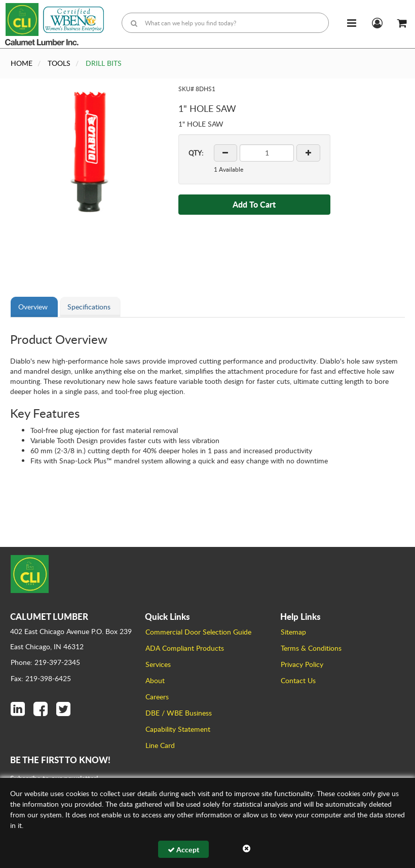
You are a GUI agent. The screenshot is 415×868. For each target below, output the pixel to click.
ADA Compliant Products (185, 648)
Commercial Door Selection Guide (198, 632)
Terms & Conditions (311, 648)
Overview (33, 307)
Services (158, 664)
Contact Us (298, 680)
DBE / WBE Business (179, 713)
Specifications (89, 307)
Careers (157, 697)
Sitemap (293, 632)
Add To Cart (254, 204)
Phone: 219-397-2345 (45, 662)
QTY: (196, 153)
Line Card (160, 745)
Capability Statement (178, 729)
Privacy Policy (302, 664)
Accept (183, 849)
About (155, 680)
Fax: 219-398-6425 (41, 678)
